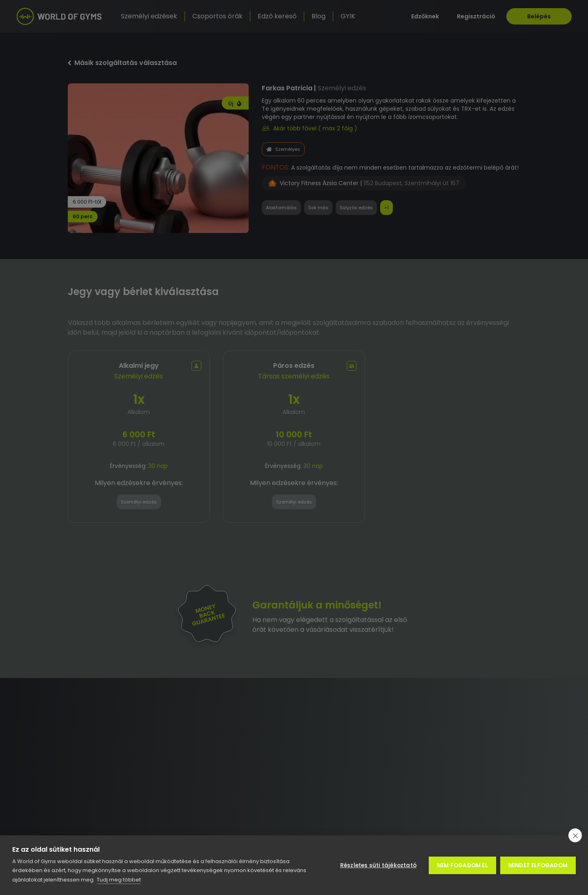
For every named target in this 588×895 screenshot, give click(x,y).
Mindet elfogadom (538, 865)
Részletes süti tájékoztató (378, 865)
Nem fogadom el (462, 865)
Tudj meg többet (119, 880)
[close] (575, 835)
